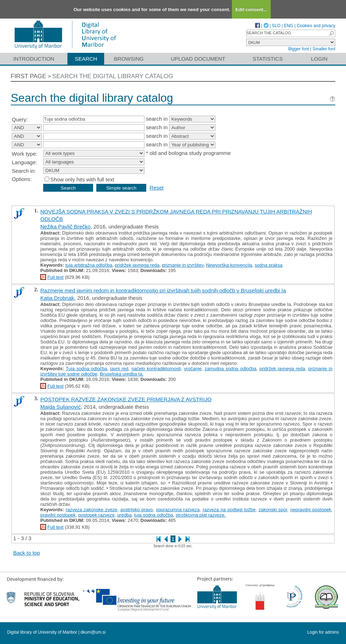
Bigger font (299, 49)
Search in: (24, 171)
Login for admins (323, 632)
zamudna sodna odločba (231, 369)
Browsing (129, 59)
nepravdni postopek (311, 510)
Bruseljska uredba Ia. (122, 374)
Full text (56, 277)
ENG (289, 26)
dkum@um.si (93, 632)
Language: (24, 162)
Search (86, 59)
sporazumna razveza (178, 510)
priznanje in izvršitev (183, 265)
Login (319, 59)
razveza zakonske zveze (91, 510)
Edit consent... (251, 9)
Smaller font (324, 49)
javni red (119, 369)
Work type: (24, 154)
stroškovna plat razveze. (201, 515)
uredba (124, 515)
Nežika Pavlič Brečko (65, 227)
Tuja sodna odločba (86, 369)
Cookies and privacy (316, 26)
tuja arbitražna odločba (89, 265)
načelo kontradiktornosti (156, 369)
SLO (276, 26)
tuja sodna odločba (154, 515)
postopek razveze (96, 515)
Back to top (27, 553)
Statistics (268, 59)
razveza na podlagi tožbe (229, 510)
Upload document (198, 59)
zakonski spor (273, 510)
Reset (156, 188)
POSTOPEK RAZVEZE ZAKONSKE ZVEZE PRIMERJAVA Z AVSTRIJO (126, 399)
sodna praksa (269, 265)
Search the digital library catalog (113, 76)
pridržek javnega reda (137, 265)
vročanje (193, 369)
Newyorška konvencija (229, 265)
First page (29, 76)
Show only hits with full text (82, 179)
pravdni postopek (58, 515)
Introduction (34, 59)
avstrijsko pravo (137, 510)
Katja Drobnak (57, 298)
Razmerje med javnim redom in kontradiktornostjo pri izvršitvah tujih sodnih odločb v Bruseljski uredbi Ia (163, 290)
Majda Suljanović (60, 407)
